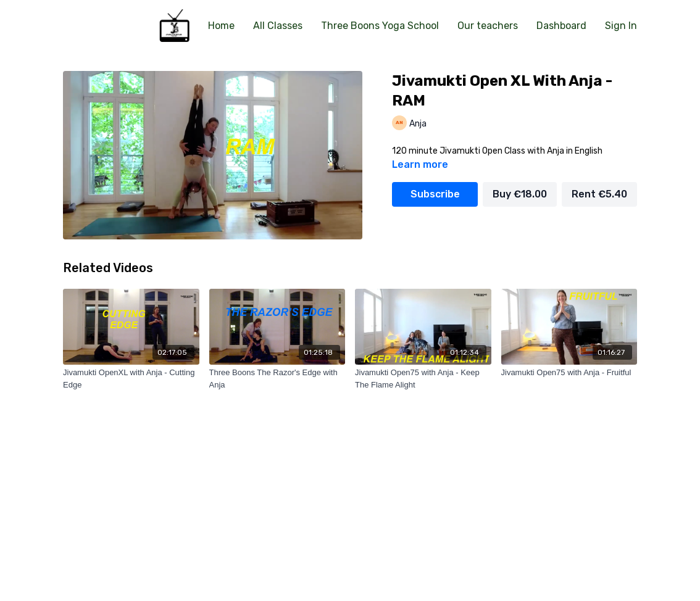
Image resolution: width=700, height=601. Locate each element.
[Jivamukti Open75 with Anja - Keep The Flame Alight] (423, 379)
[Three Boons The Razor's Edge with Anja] (277, 379)
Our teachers (488, 26)
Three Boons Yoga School (380, 26)
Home (221, 26)
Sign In (621, 26)
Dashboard (561, 26)
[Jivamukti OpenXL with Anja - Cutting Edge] (131, 379)
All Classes (278, 26)
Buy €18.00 (520, 194)
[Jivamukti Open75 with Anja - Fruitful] (569, 373)
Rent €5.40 (599, 194)
